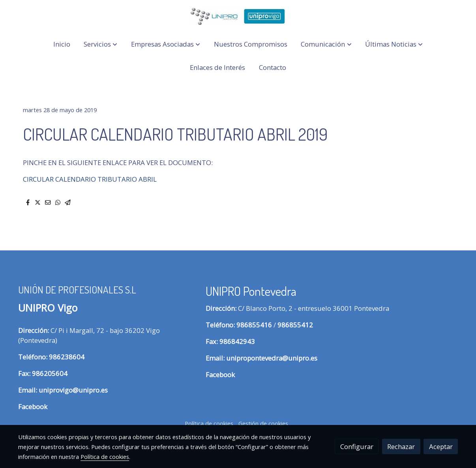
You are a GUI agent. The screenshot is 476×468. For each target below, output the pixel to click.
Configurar (357, 446)
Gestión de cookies (263, 423)
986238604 (67, 357)
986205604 (50, 373)
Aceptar (441, 446)
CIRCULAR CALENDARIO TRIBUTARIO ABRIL (90, 179)
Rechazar (401, 446)
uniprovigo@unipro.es (73, 390)
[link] (238, 16)
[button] (100, 44)
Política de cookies (209, 423)
